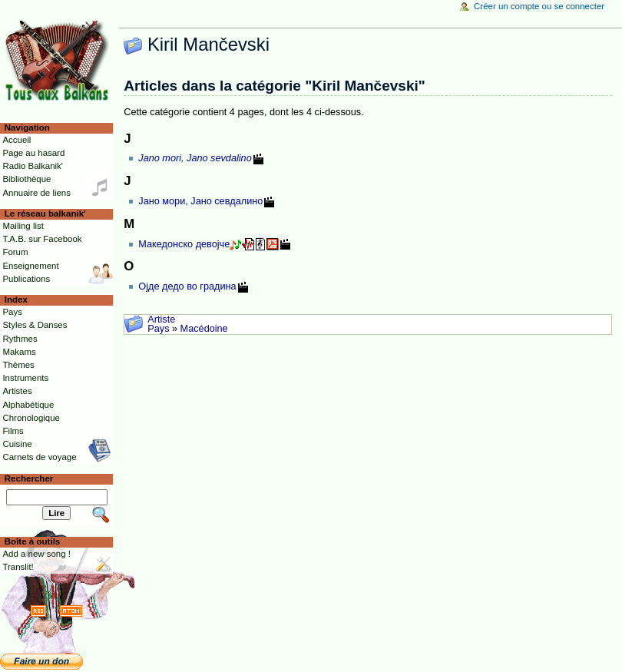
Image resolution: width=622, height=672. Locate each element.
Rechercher (29, 478)
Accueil (17, 140)
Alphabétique (28, 405)
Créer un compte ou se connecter (539, 6)
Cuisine (17, 444)
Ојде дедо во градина (187, 286)
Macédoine (204, 329)
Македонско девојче (184, 244)
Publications (26, 279)
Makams (19, 352)
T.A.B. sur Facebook (42, 239)
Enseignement (30, 266)
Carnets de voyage (39, 457)
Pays (158, 329)
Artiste (161, 319)
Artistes (17, 391)
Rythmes (20, 339)
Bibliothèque (26, 179)
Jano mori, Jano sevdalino (195, 158)
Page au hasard (33, 153)
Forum (15, 252)
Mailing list (23, 226)
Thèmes (18, 365)
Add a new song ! (36, 554)
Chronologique (31, 418)
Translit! (18, 567)
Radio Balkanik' (33, 166)
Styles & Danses (35, 325)
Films (13, 431)
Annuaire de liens (36, 193)
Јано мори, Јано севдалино (200, 201)
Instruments (25, 378)
